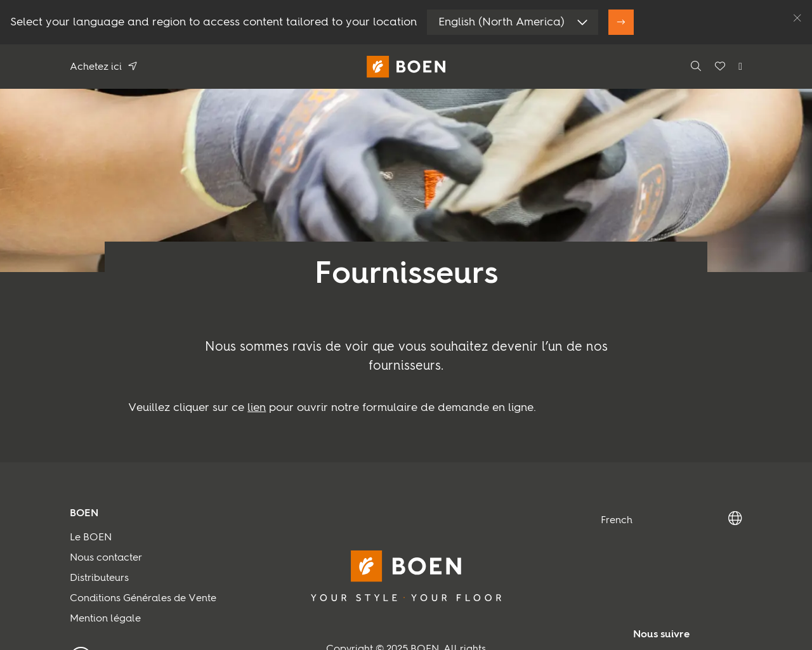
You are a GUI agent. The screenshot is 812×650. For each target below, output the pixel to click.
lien (257, 408)
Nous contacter (106, 558)
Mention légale (105, 619)
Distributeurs (99, 578)
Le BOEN (91, 538)
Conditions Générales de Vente (143, 599)
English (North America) (501, 22)
